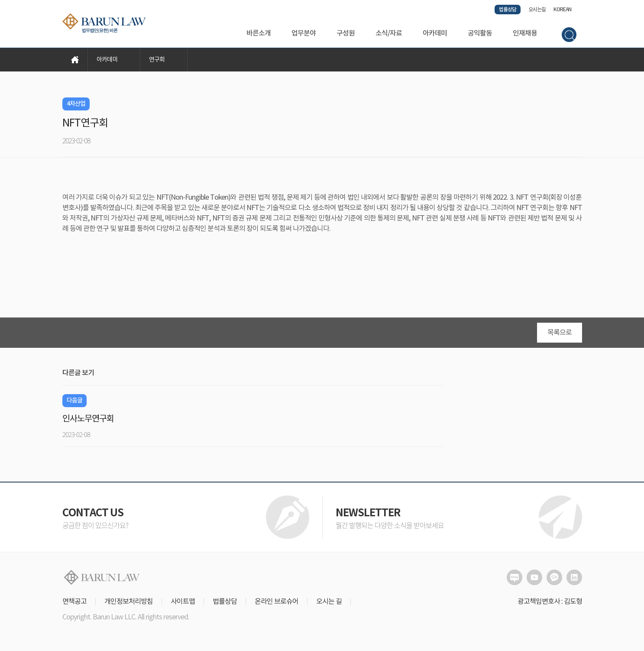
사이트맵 (183, 602)
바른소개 (259, 33)
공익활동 (480, 33)
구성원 (346, 33)
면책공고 (74, 602)
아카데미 (435, 33)
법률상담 (508, 10)
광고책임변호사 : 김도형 (550, 602)
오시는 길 (329, 602)
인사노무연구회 (88, 419)
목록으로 (560, 333)
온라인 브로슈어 (277, 602)
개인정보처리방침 (129, 602)
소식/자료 (389, 33)
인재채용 (525, 33)
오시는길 (537, 10)
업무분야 (304, 33)
